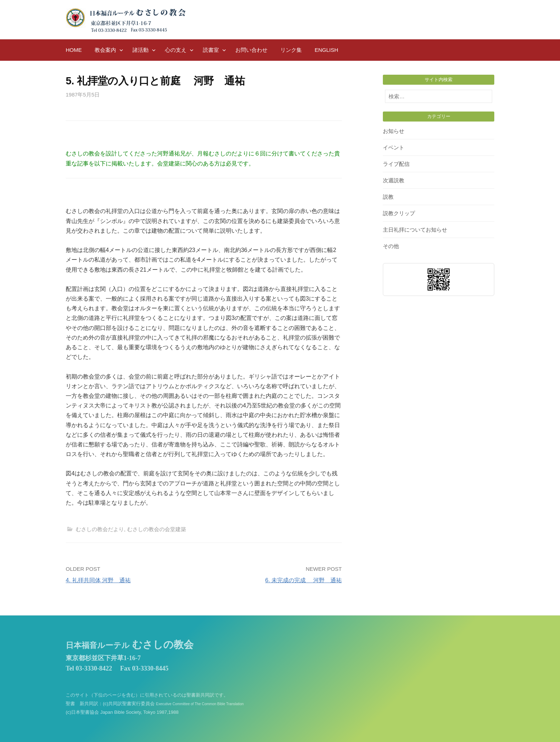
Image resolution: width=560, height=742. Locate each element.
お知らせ (394, 131)
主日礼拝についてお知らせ (415, 230)
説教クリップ (399, 213)
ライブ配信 (396, 164)
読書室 (211, 50)
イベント (394, 147)
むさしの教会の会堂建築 (157, 529)
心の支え (176, 50)
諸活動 (141, 50)
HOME (74, 50)
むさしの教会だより (100, 529)
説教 (388, 197)
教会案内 (105, 50)
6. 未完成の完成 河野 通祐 (304, 580)
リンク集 (291, 50)
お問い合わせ (251, 50)
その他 (391, 246)
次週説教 (394, 180)
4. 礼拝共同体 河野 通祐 (98, 580)
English (326, 50)
